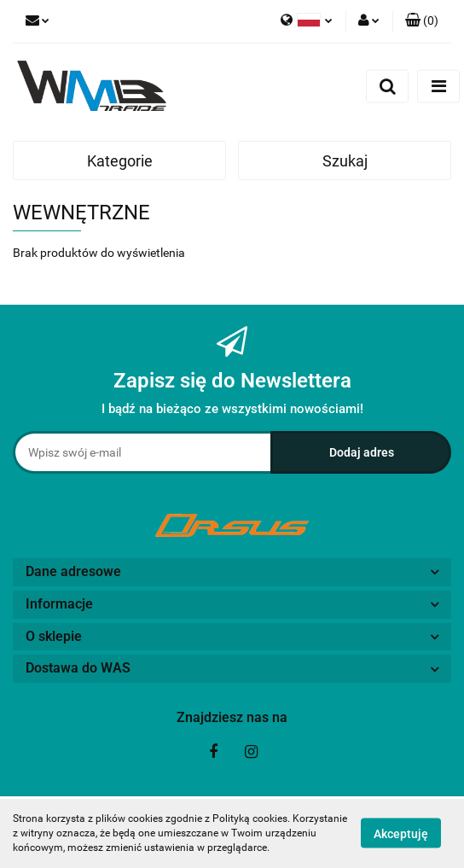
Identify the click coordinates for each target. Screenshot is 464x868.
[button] (422, 21)
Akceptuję (401, 834)
